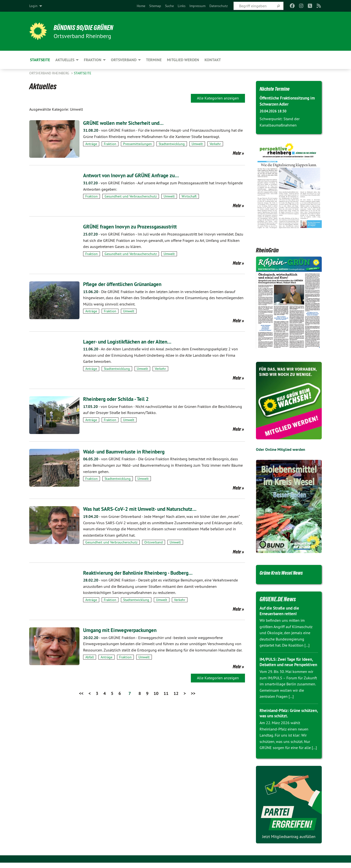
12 (176, 693)
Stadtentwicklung (172, 144)
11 (166, 693)
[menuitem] (141, 6)
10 (156, 693)
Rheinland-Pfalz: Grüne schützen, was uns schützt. (285, 719)
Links (182, 6)
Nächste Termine (278, 89)
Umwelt (197, 144)
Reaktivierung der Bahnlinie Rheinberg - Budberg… (146, 573)
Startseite (83, 73)
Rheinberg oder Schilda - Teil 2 (121, 399)
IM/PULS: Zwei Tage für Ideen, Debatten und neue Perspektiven (288, 665)
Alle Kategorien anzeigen (218, 98)
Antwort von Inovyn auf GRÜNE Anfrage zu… (138, 175)
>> (193, 693)
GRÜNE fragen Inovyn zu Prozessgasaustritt (137, 226)
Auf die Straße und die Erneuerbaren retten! (281, 611)
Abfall (90, 657)
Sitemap (155, 6)
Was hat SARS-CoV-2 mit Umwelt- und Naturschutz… (148, 509)
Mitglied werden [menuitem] (183, 60)
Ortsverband (154, 542)
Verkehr (215, 144)
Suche (169, 6)
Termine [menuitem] (154, 60)
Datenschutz (219, 6)
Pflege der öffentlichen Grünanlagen (128, 284)
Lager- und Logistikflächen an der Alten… (134, 341)
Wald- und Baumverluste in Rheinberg (130, 451)
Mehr (237, 153)
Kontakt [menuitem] (213, 60)
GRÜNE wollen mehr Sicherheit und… (129, 123)
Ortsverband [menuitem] (124, 60)
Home (141, 6)
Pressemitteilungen (137, 144)
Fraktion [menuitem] (93, 60)
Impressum (197, 6)
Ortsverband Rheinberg (50, 73)
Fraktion (110, 144)
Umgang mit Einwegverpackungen (125, 630)
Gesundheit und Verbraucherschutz (131, 196)
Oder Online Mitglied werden (281, 449)
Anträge (91, 144)
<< (81, 693)
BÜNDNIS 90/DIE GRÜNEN (89, 27)
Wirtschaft (189, 196)
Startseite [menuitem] (40, 60)
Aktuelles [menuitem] (65, 60)
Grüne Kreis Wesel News (286, 572)
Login (33, 6)
